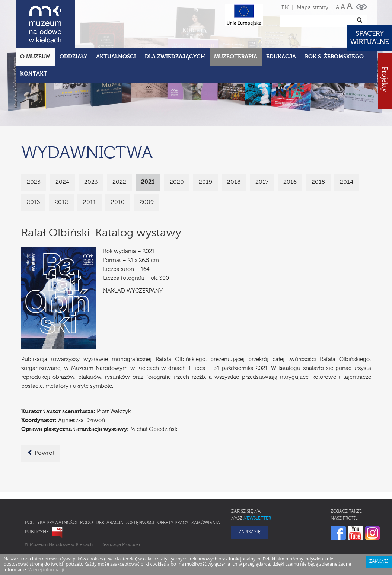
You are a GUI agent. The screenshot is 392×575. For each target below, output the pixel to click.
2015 (318, 182)
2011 (90, 202)
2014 (347, 182)
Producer (131, 545)
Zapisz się (250, 532)
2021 (148, 182)
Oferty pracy (173, 523)
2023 (91, 182)
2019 (205, 182)
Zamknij (379, 562)
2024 (62, 182)
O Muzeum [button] (35, 57)
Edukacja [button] (281, 57)
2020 (177, 182)
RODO (86, 523)
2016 (290, 182)
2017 (262, 182)
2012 (61, 202)
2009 (147, 202)
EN (285, 8)
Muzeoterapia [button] (236, 57)
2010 (118, 202)
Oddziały (73, 57)
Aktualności (116, 57)
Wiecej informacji (46, 570)
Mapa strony (313, 8)
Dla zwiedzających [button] (175, 57)
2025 (34, 182)
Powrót (41, 453)
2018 (234, 182)
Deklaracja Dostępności (125, 523)
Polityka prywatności (51, 523)
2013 (33, 202)
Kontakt (34, 74)
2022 (119, 182)
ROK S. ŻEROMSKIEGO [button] (334, 57)
